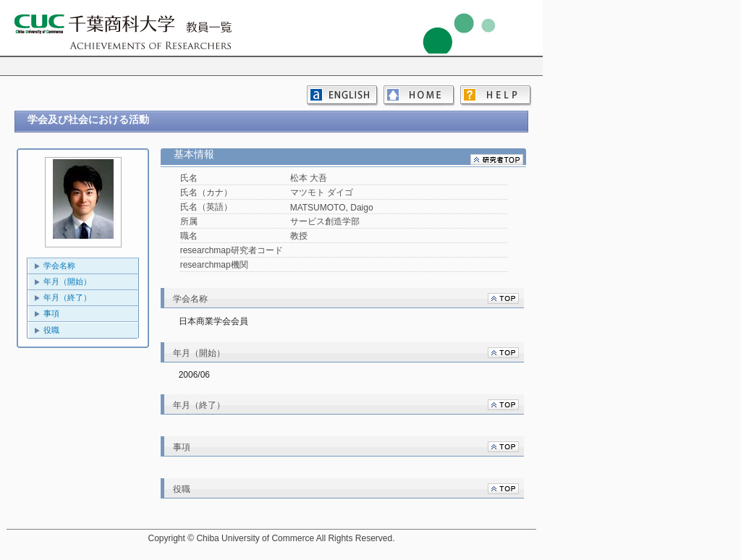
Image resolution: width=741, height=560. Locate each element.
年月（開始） (67, 281)
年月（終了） (67, 297)
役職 (51, 330)
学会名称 (59, 266)
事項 (51, 313)
